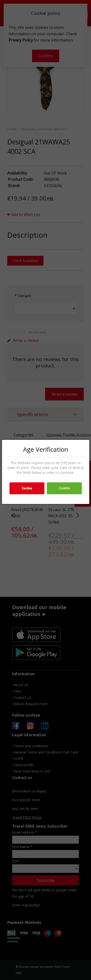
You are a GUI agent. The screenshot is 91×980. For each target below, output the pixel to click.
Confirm (64, 488)
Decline (27, 488)
